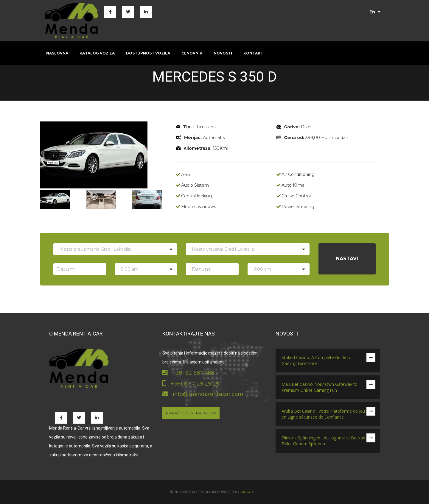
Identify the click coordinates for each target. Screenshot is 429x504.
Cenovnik (192, 53)
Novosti (223, 53)
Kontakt (253, 53)
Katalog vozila (97, 53)
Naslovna (57, 53)
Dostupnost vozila (148, 53)
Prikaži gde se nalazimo (191, 413)
